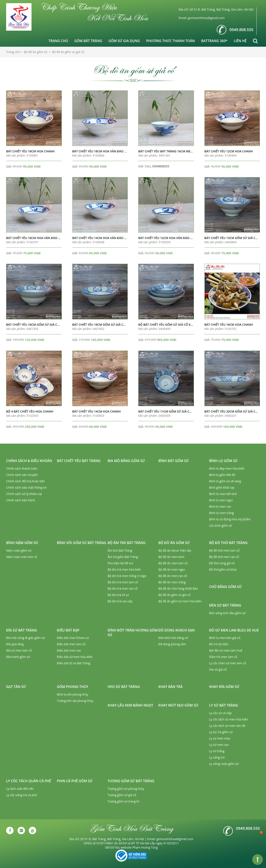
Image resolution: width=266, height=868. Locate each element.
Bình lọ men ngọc (221, 500)
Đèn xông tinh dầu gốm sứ (227, 613)
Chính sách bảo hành (21, 500)
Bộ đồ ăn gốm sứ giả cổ (174, 595)
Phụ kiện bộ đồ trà (120, 563)
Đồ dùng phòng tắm (172, 644)
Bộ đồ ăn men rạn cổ (173, 576)
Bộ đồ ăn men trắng (172, 582)
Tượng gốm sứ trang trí (123, 801)
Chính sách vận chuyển (22, 475)
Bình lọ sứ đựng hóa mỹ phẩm (230, 519)
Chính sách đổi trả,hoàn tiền (25, 481)
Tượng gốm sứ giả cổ (122, 795)
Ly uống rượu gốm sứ (224, 764)
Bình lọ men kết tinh (223, 494)
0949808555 (161, 166)
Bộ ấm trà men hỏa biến (124, 569)
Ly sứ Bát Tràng (224, 705)
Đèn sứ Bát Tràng (225, 605)
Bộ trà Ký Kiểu (219, 644)
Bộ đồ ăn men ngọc (172, 569)
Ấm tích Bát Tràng (120, 550)
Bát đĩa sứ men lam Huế (226, 650)
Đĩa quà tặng (15, 644)
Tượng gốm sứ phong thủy (126, 789)
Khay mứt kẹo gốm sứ (178, 705)
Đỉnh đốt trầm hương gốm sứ (133, 633)
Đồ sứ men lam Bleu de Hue (234, 630)
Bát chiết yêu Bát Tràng (79, 461)
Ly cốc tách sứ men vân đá (227, 726)
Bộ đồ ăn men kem (171, 557)
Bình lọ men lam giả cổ (225, 638)
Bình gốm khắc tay (222, 487)
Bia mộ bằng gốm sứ (126, 461)
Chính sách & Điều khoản (29, 461)
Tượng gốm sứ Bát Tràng (131, 781)
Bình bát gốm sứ (174, 461)
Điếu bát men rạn (69, 650)
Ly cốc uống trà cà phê (22, 795)
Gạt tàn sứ (16, 687)
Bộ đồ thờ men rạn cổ (224, 557)
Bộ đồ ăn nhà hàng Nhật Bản (178, 588)
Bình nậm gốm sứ (22, 543)
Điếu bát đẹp (68, 630)
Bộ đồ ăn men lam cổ (173, 563)
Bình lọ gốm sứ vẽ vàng (225, 481)
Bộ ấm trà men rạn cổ (123, 588)
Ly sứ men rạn (219, 745)
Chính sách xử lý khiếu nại (24, 494)
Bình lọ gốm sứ (223, 461)
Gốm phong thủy (73, 687)
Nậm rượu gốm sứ (19, 550)
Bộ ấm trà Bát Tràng (127, 543)
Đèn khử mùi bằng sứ (173, 638)
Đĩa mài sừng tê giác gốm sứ (25, 638)
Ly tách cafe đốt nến (20, 789)
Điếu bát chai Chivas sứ (73, 638)
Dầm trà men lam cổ (223, 657)
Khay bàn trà (170, 687)
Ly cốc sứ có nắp (220, 713)
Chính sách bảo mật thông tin (26, 487)
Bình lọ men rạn (220, 506)
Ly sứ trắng (217, 751)
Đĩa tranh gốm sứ (18, 657)
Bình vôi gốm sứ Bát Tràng (82, 543)
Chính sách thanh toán (22, 468)
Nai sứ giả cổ (218, 669)
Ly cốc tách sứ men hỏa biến (229, 719)
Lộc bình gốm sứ (221, 526)
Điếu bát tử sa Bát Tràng (74, 663)
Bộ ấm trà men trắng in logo (127, 576)
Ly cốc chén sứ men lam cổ (228, 663)
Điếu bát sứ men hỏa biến (75, 657)
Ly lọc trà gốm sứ (221, 732)
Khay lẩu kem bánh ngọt (130, 705)
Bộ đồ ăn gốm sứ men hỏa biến (180, 601)
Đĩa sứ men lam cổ (19, 650)
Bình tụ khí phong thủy (73, 694)
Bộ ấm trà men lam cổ (123, 582)
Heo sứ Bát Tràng (124, 687)
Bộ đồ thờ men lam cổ (224, 550)
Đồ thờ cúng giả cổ (222, 563)
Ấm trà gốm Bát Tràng (123, 557)
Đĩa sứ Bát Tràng (22, 630)
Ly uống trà (217, 757)
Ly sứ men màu (220, 738)
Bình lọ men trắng (221, 513)
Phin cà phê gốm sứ (75, 781)
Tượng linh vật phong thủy (75, 701)
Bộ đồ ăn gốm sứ (174, 543)
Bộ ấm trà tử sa (118, 595)
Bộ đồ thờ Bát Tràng (228, 543)
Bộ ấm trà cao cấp (120, 601)
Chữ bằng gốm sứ (225, 587)
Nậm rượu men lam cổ (22, 557)
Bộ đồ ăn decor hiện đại (175, 550)
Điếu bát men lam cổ (71, 644)
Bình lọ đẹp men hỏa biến (227, 468)
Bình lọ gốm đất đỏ (222, 475)
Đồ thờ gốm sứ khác (223, 569)
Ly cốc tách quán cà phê (29, 781)
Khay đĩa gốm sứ (224, 687)
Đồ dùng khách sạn (176, 630)
